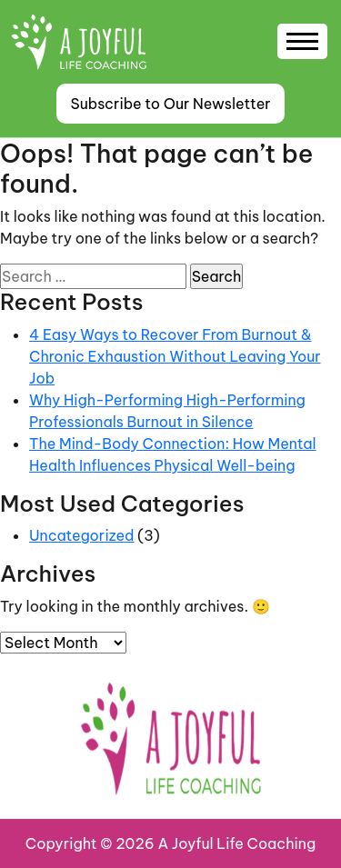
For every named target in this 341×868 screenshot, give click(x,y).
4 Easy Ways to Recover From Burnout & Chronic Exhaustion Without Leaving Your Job (175, 356)
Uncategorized (81, 535)
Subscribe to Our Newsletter (170, 104)
